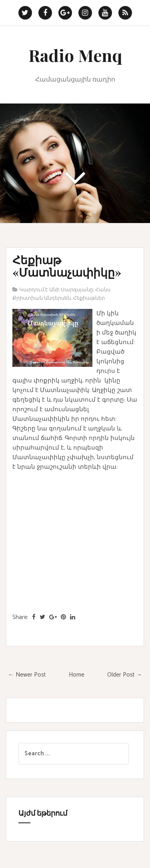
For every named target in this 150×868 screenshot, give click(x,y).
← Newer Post (27, 675)
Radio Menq (75, 55)
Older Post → (125, 675)
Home (77, 675)
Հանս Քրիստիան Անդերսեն (61, 294)
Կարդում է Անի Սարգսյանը (56, 290)
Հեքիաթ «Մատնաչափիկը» (67, 266)
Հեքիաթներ (89, 298)
